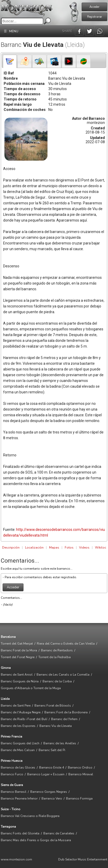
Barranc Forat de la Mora (19, 650)
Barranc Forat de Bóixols (53, 706)
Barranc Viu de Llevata (56, 726)
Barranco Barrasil (14, 792)
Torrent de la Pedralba (55, 657)
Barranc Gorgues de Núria (20, 681)
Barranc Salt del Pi (52, 750)
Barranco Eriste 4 (52, 768)
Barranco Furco (12, 774)
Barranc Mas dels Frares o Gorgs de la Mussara (36, 840)
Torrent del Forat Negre (18, 657)
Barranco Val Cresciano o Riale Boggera (30, 816)
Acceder (94, 7)
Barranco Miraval (81, 774)
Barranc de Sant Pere (16, 706)
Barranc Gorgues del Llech (20, 743)
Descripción (11, 548)
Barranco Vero (52, 798)
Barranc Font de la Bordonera (66, 712)
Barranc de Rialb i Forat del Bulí (24, 719)
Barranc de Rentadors (57, 650)
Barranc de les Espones (18, 726)
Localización (34, 548)
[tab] (10, 61)
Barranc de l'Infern (64, 719)
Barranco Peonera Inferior (19, 798)
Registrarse (94, 17)
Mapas (54, 548)
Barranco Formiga (79, 798)
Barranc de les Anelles (60, 743)
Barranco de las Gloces (18, 768)
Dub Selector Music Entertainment (83, 859)
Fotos (69, 548)
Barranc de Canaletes (59, 833)
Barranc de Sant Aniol (17, 675)
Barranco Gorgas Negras (49, 792)
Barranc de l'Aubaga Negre (21, 712)
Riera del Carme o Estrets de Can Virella (66, 644)
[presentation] (10, 61)
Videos (84, 548)
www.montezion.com (16, 859)
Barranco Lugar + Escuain (46, 774)
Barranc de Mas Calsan (18, 750)
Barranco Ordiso (80, 768)
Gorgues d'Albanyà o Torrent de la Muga (31, 688)
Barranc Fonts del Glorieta (20, 833)
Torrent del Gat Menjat (17, 644)
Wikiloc (101, 548)
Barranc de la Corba (57, 681)
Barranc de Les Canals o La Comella (63, 675)
